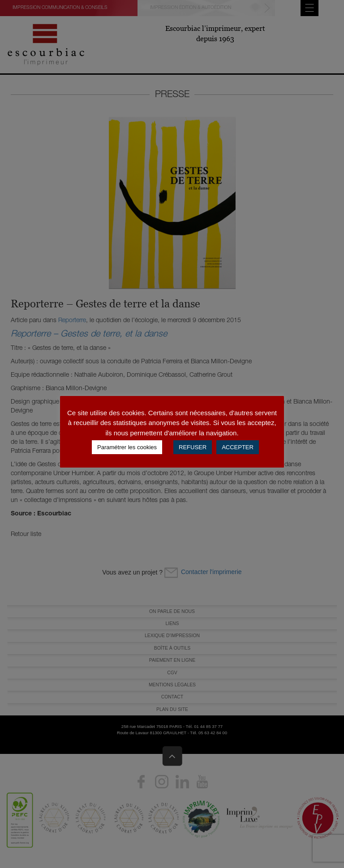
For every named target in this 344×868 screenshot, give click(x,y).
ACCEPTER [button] (238, 447)
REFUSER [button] (193, 447)
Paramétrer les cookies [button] (127, 447)
